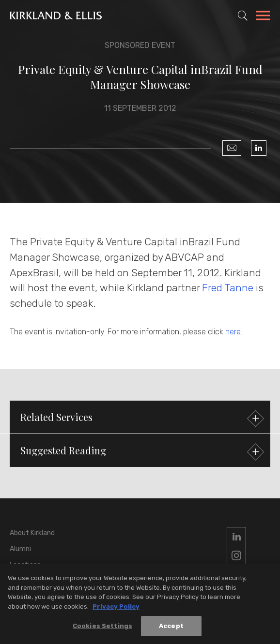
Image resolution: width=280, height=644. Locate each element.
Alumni (20, 549)
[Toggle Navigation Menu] (263, 17)
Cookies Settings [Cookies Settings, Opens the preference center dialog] (102, 626)
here (233, 332)
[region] (140, 604)
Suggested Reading (141, 452)
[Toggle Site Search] (243, 15)
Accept (171, 626)
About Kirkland (32, 533)
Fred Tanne (228, 288)
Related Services (141, 418)
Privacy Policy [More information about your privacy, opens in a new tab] (116, 607)
